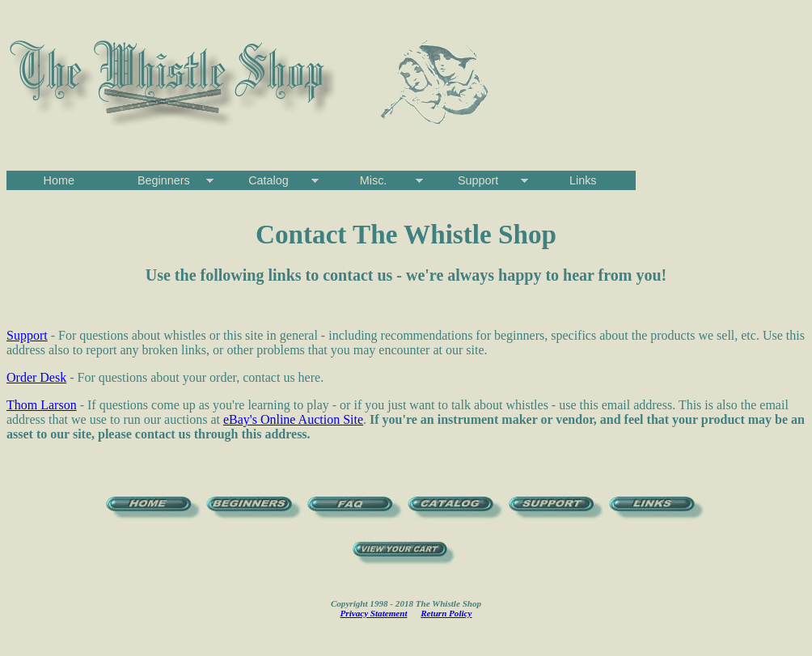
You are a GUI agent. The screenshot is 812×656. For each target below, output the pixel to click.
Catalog (269, 180)
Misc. (374, 180)
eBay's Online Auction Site (293, 419)
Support (478, 180)
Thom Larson (42, 405)
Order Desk (36, 377)
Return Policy (446, 613)
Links (583, 180)
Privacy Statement (374, 613)
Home (59, 180)
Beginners (164, 180)
